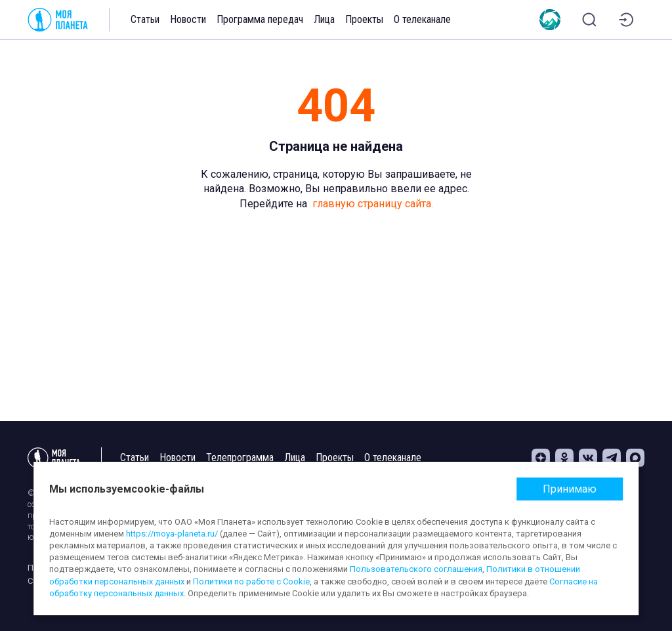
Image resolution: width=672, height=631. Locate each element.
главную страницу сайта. (373, 204)
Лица (324, 19)
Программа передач (260, 19)
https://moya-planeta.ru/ (172, 534)
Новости (188, 19)
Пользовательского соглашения (416, 569)
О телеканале (422, 19)
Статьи (145, 19)
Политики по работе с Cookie (251, 581)
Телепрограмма (240, 458)
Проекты (364, 19)
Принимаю (570, 489)
